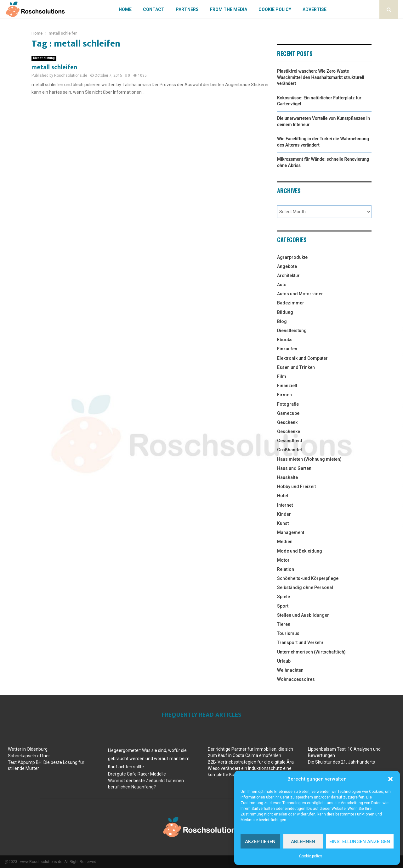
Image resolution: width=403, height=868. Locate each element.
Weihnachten (290, 670)
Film (282, 376)
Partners (187, 9)
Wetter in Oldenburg (28, 749)
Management (291, 532)
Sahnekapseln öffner (29, 756)
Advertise (315, 9)
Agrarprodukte (292, 257)
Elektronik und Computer (302, 358)
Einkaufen (287, 349)
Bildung (285, 312)
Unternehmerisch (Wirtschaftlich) (311, 652)
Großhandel (289, 450)
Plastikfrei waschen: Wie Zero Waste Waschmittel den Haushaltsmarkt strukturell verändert (321, 77)
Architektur (288, 275)
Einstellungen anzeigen (360, 842)
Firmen (284, 395)
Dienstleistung (44, 58)
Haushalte (287, 477)
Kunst (283, 523)
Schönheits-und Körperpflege (308, 578)
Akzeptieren (260, 842)
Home (125, 9)
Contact (154, 9)
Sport (283, 606)
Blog (282, 321)
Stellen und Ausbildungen (303, 615)
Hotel (283, 496)
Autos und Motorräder (300, 294)
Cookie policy (311, 856)
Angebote (287, 266)
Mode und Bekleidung (300, 551)
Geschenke (289, 431)
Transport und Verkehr (300, 643)
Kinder (284, 514)
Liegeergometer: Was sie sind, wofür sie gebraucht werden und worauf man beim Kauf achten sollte (149, 759)
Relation (286, 569)
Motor (283, 560)
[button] (390, 779)
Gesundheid (290, 441)
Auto (282, 285)
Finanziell (287, 386)
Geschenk (287, 422)
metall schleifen (54, 67)
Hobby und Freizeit (296, 487)
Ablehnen (303, 842)
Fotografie (288, 404)
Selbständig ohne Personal (305, 587)
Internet (285, 505)
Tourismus (288, 633)
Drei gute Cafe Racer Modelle (137, 774)
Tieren (284, 624)
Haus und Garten (294, 468)
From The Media (229, 9)
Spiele (284, 597)
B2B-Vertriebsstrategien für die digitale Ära (251, 762)
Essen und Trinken (296, 367)
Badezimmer (291, 303)
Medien (285, 542)
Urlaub (284, 661)
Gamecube (288, 413)
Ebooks (285, 340)
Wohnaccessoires (296, 679)
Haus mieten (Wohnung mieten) (309, 459)
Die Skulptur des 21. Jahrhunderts (341, 762)
